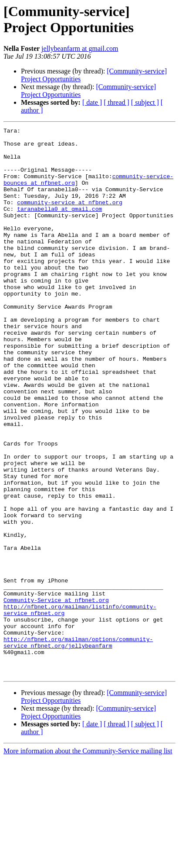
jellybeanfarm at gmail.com (80, 48)
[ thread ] (117, 102)
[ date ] (92, 102)
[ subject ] (145, 102)
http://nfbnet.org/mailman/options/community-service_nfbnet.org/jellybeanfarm (78, 746)
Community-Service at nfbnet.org (56, 695)
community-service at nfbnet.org (70, 218)
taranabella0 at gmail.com (59, 226)
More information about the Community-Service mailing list (88, 860)
